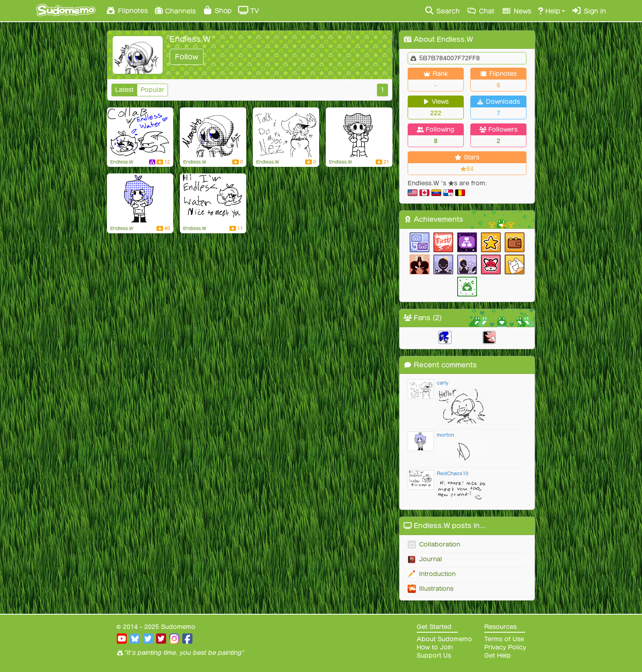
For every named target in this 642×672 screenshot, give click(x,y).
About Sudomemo (444, 639)
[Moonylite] (213, 132)
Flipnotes (127, 10)
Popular (152, 90)
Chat (480, 11)
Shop (217, 10)
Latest (124, 90)
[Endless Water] (140, 198)
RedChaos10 (453, 473)
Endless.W (122, 162)
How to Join (435, 647)
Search (442, 11)
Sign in (589, 11)
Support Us (434, 656)
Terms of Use (504, 639)
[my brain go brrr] (140, 132)
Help (549, 11)
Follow (187, 57)
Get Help (498, 656)
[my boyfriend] (359, 132)
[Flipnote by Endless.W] (213, 198)
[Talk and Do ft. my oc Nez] (286, 132)
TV (248, 10)
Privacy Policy (505, 647)
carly (442, 383)
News (516, 11)
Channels (175, 10)
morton (445, 435)
